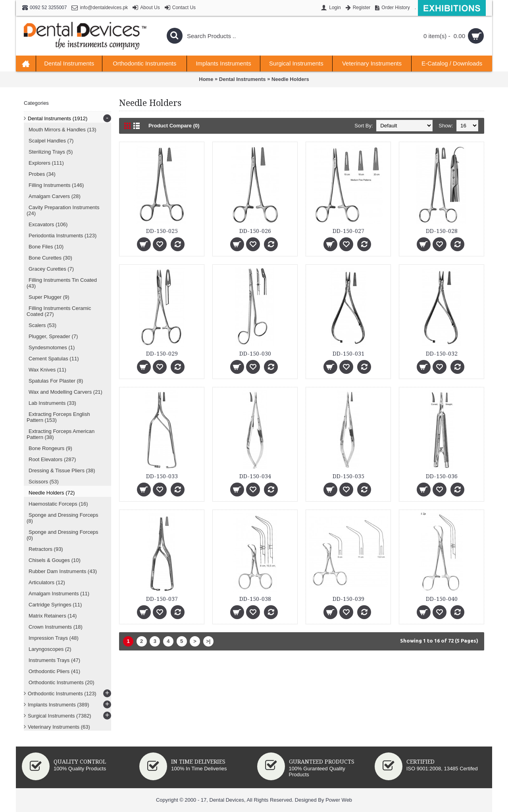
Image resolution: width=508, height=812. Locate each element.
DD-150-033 (162, 476)
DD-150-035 (348, 476)
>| (208, 641)
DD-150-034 (255, 476)
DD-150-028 (442, 231)
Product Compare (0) (174, 126)
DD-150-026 (255, 231)
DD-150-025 (162, 231)
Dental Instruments (242, 79)
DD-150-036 (442, 476)
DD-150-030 (255, 354)
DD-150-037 (162, 599)
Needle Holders (290, 79)
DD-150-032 (442, 354)
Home (206, 79)
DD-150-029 (162, 354)
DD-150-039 (348, 599)
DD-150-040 (442, 599)
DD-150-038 (255, 599)
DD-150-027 (348, 231)
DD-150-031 (348, 354)
